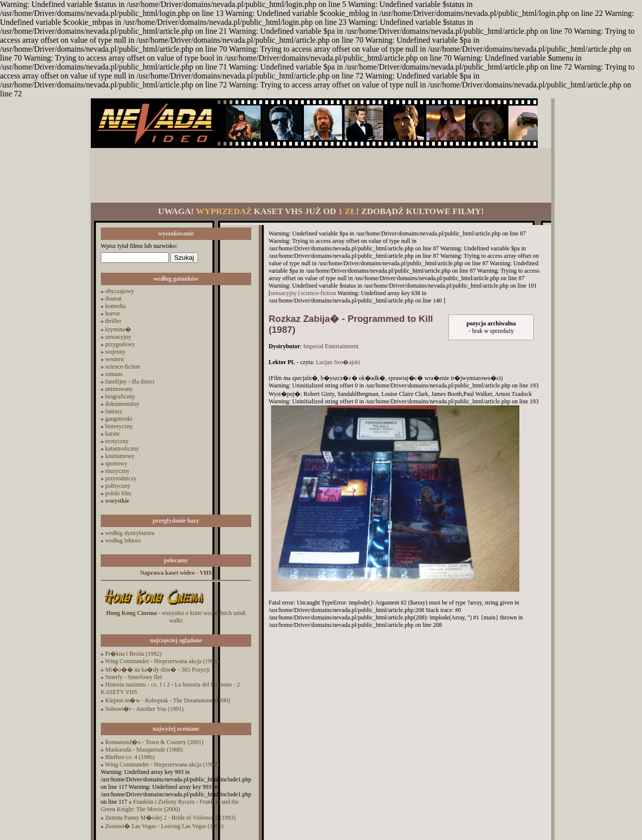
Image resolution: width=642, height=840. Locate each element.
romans (114, 374)
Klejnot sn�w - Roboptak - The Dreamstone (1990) (168, 700)
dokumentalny (122, 404)
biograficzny (120, 396)
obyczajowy (120, 291)
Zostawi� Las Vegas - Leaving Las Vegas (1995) (165, 826)
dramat (113, 299)
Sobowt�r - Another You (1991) (144, 709)
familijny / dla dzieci (130, 382)
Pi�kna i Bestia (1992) (134, 654)
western (114, 359)
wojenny (115, 352)
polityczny (118, 486)
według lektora (123, 540)
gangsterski (119, 419)
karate (112, 434)
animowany (119, 389)
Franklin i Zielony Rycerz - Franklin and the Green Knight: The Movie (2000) (170, 805)
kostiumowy (120, 456)
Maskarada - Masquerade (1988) (144, 750)
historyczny (119, 426)
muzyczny (117, 471)
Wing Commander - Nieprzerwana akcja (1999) (162, 661)
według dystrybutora (130, 533)
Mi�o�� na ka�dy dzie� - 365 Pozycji (158, 670)
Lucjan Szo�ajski (338, 362)
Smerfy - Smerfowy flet (134, 677)
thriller (113, 321)
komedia (115, 306)
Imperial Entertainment (331, 346)
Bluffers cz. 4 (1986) (130, 757)
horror (113, 313)
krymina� (118, 329)
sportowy (116, 463)
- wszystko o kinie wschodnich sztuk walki (176, 617)
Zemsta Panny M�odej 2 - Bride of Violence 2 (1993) (171, 818)
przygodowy (120, 344)
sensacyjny (118, 337)
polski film (118, 493)
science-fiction (123, 367)
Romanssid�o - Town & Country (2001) (154, 742)
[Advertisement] (321, 175)
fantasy (114, 411)
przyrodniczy (121, 478)
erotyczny (117, 441)
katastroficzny (122, 449)
